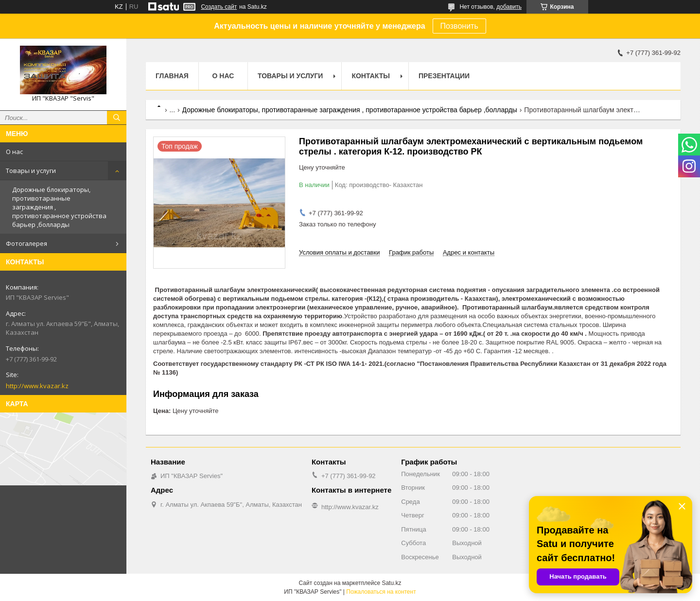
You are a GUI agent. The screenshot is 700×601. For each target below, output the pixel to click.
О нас (14, 152)
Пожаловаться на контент (381, 592)
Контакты (370, 76)
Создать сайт (219, 7)
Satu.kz (391, 583)
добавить (509, 7)
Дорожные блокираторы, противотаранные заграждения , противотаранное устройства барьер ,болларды (59, 207)
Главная (172, 76)
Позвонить (459, 26)
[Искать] (117, 118)
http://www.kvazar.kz (37, 386)
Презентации (444, 76)
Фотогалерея (26, 243)
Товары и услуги (31, 171)
